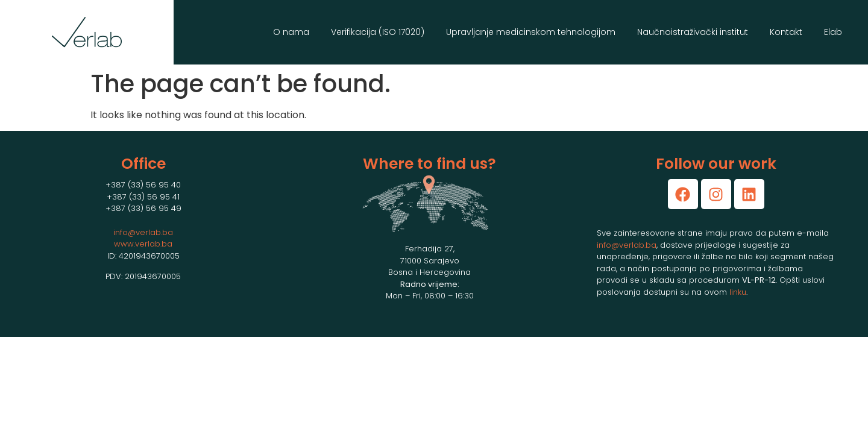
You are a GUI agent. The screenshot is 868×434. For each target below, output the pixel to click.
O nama (291, 32)
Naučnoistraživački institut (693, 32)
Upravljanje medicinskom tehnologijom (531, 32)
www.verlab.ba (143, 244)
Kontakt (786, 32)
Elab (833, 32)
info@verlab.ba (143, 232)
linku (738, 292)
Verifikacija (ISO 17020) (378, 32)
